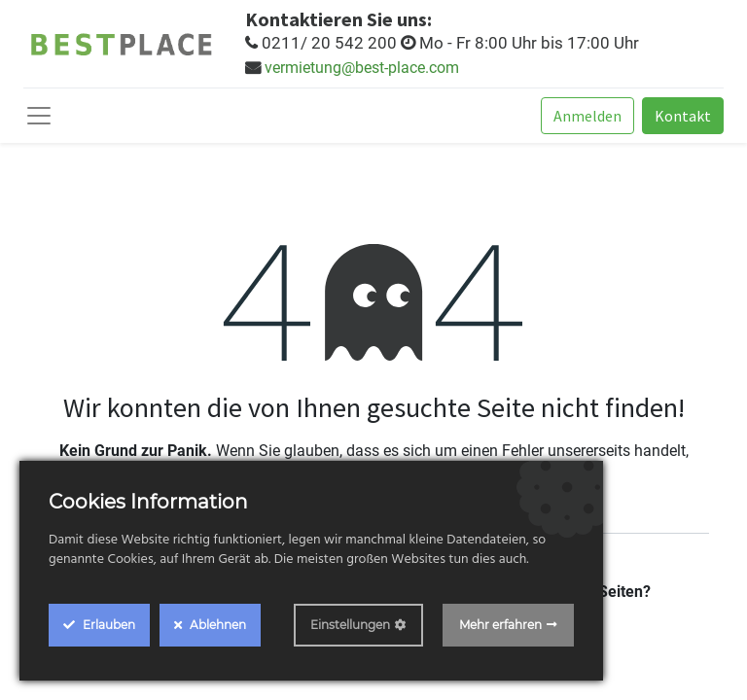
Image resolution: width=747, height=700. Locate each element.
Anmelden (587, 116)
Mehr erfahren (500, 625)
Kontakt (683, 116)
